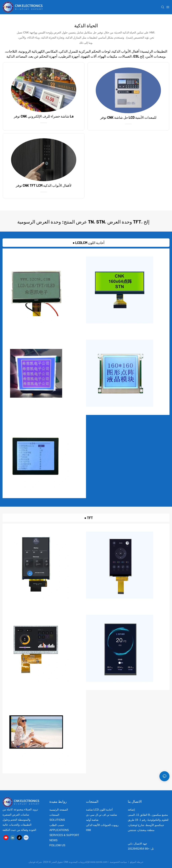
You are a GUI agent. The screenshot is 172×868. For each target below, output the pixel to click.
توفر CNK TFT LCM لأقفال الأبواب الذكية (44, 185)
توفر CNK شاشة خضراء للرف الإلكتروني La (44, 116)
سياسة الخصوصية (127, 862)
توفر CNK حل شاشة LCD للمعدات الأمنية (128, 117)
